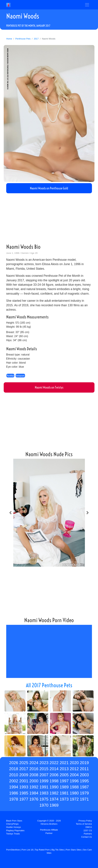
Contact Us (86, 837)
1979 (84, 793)
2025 (24, 763)
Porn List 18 (27, 850)
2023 (44, 763)
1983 (44, 793)
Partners (88, 834)
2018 (14, 769)
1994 (14, 787)
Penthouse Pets (23, 39)
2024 (34, 763)
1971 (84, 799)
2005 (64, 775)
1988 (74, 787)
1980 (74, 793)
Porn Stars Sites (73, 850)
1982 (54, 793)
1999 (44, 781)
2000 (34, 781)
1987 (84, 787)
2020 (74, 763)
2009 (24, 775)
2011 (84, 769)
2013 (64, 769)
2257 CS (88, 830)
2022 (54, 763)
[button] (11, 513)
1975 (44, 799)
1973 (64, 799)
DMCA (89, 827)
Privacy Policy (85, 821)
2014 (54, 769)
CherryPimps (12, 824)
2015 (44, 769)
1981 (64, 793)
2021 (64, 763)
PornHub (10, 376)
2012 (74, 769)
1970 (44, 805)
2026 (14, 763)
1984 (34, 793)
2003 (84, 775)
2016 (34, 769)
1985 (24, 793)
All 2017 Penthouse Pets (49, 685)
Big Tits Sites (58, 850)
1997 (64, 781)
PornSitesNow (13, 850)
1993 (24, 787)
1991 (44, 787)
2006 (54, 775)
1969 (54, 805)
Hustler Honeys (14, 827)
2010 (14, 775)
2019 (84, 763)
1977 (24, 799)
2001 (24, 781)
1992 (34, 787)
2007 (44, 775)
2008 (34, 775)
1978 (14, 799)
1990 (54, 787)
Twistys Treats (13, 834)
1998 (54, 781)
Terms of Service (84, 824)
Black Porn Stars (14, 821)
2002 (14, 781)
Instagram (20, 376)
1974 (54, 799)
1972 (74, 799)
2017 (36, 39)
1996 (74, 781)
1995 (84, 781)
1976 (34, 799)
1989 (64, 787)
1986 (14, 793)
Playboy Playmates (15, 830)
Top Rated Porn (42, 850)
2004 (74, 775)
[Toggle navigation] (87, 5)
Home (9, 39)
